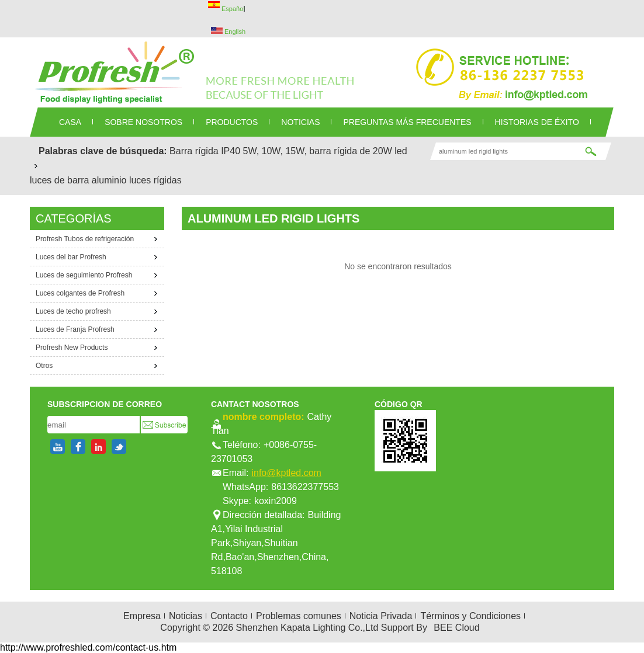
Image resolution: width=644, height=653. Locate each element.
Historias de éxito (537, 122)
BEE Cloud (456, 628)
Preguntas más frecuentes (407, 122)
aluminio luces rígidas (137, 180)
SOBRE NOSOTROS (143, 122)
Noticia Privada (381, 616)
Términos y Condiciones (470, 616)
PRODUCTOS (232, 122)
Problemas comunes (299, 616)
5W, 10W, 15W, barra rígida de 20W (318, 151)
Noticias (186, 616)
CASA (70, 122)
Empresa (142, 616)
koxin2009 (276, 501)
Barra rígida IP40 (205, 151)
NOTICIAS (300, 122)
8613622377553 (305, 487)
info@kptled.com (286, 473)
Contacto (229, 616)
